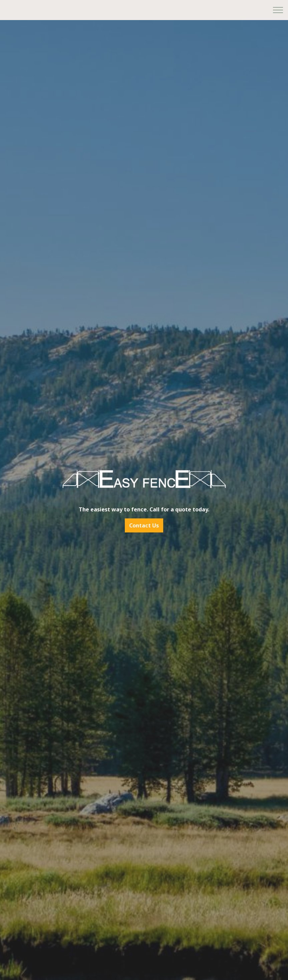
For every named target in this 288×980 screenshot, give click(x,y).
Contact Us (144, 525)
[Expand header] (278, 10)
